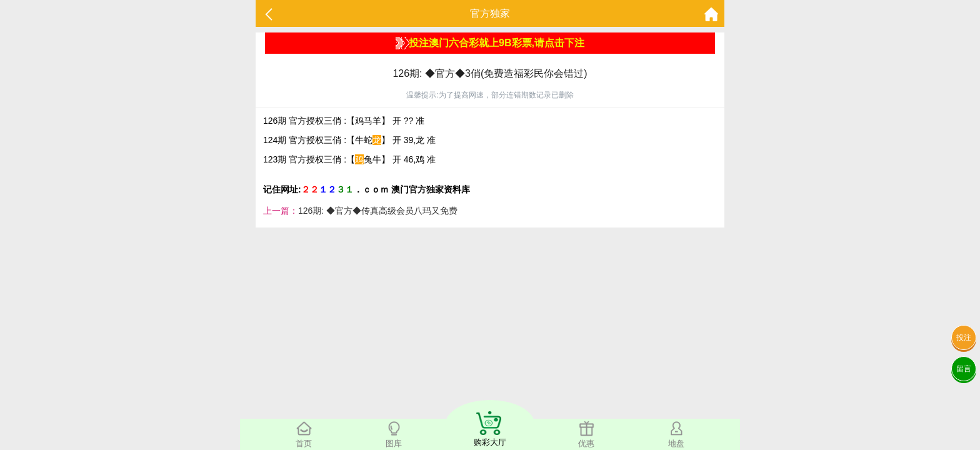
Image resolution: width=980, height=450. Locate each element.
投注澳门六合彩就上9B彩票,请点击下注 (490, 43)
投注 (964, 337)
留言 (964, 369)
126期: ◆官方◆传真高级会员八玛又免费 (378, 211)
